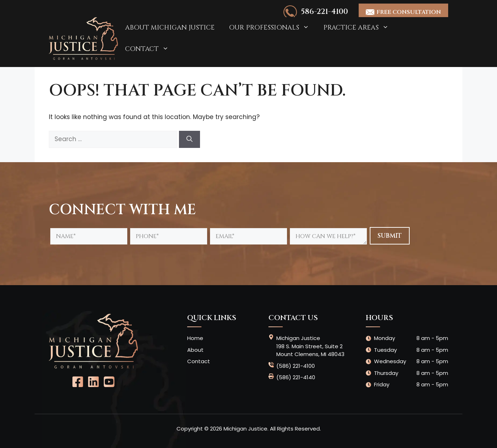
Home (195, 338)
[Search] (189, 139)
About (195, 350)
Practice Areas (360, 28)
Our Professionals (273, 28)
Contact (150, 49)
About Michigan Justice (170, 28)
